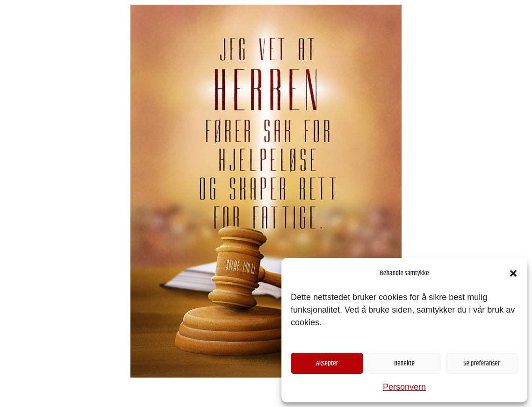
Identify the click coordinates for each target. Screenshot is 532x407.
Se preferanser (482, 363)
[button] (513, 273)
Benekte (404, 363)
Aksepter (327, 363)
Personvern (404, 387)
